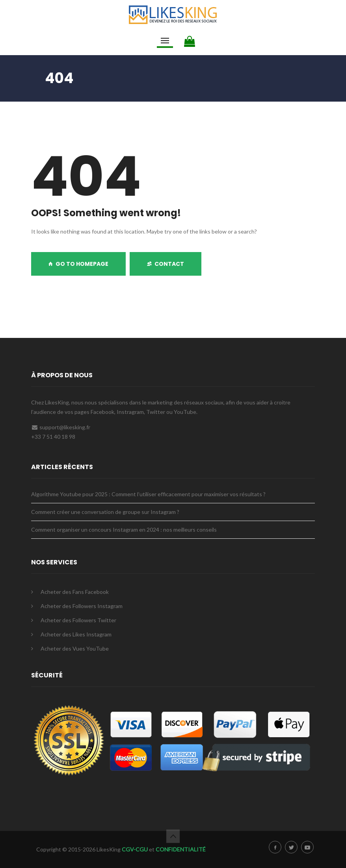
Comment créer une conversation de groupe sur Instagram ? (105, 512)
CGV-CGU (135, 849)
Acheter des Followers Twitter (78, 620)
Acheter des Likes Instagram (76, 634)
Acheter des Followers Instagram (82, 606)
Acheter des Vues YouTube (75, 648)
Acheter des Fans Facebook (75, 592)
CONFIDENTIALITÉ (181, 849)
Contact (166, 264)
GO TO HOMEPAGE (78, 264)
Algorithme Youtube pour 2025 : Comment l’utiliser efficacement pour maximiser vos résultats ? (148, 494)
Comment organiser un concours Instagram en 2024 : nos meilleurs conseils (124, 530)
